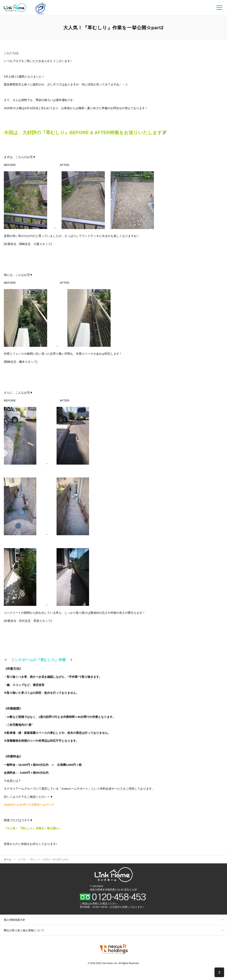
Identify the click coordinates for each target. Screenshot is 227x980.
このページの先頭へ (219, 972)
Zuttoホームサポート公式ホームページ (29, 805)
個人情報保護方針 (15, 920)
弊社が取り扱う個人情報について (24, 930)
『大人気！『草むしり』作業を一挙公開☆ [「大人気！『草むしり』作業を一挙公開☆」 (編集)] (31, 828)
